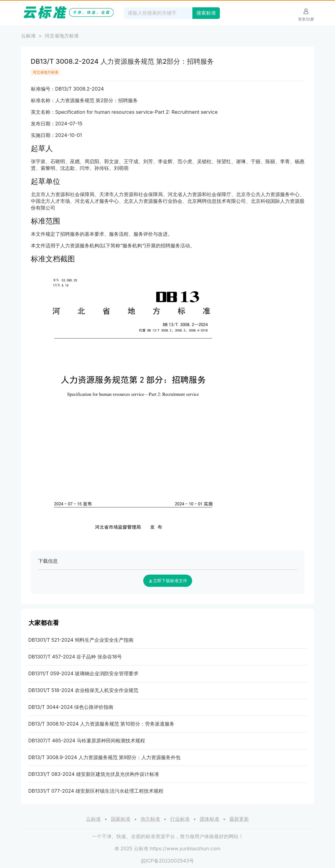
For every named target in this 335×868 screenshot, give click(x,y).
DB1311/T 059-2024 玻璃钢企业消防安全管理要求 (84, 673)
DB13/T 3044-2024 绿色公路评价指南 (71, 707)
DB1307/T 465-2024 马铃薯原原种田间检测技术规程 (87, 741)
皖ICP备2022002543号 (167, 861)
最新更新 (239, 819)
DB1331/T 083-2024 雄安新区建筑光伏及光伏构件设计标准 (94, 774)
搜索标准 (206, 13)
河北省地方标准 (62, 36)
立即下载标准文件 (168, 581)
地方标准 (150, 819)
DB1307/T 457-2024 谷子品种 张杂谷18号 (75, 657)
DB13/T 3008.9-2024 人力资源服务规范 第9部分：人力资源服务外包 (104, 757)
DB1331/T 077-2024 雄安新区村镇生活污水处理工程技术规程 (96, 791)
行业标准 (180, 819)
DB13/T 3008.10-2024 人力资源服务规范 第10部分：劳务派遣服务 (102, 724)
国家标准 (121, 819)
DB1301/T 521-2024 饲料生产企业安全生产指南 (81, 640)
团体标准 (209, 819)
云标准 (28, 36)
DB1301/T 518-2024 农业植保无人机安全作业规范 (84, 690)
